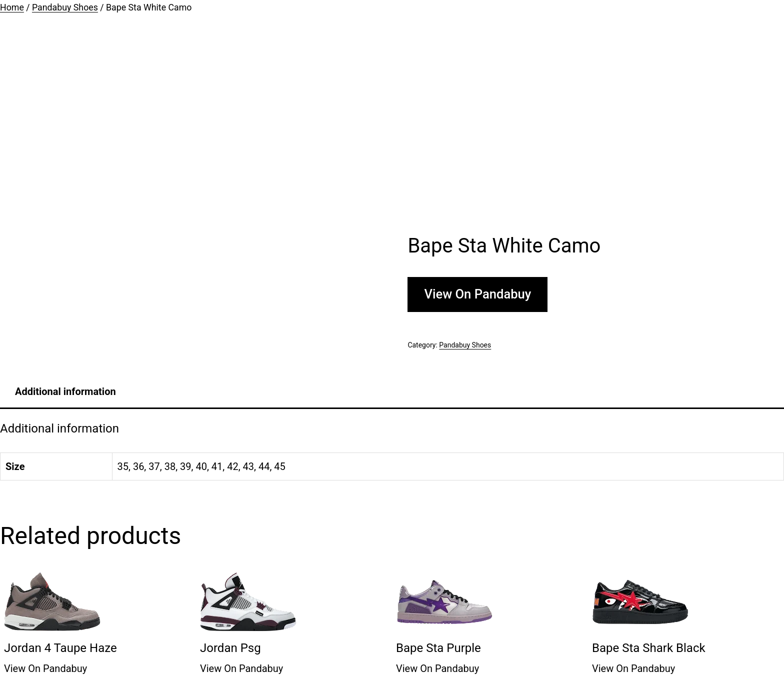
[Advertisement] (392, 125)
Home (12, 7)
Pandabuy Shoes (65, 7)
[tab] (65, 391)
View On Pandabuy (477, 294)
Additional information (65, 391)
